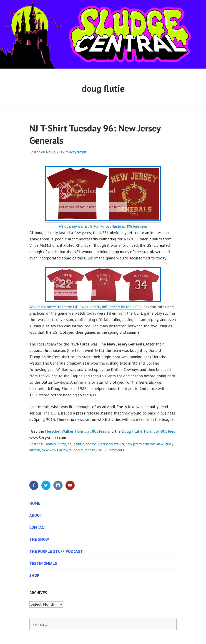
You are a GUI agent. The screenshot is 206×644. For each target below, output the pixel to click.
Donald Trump (55, 444)
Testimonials (43, 563)
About (36, 515)
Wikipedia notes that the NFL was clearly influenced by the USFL (86, 307)
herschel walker (112, 444)
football (92, 444)
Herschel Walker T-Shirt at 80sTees (76, 431)
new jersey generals (141, 444)
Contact (38, 527)
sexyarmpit (78, 152)
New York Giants (54, 450)
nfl (70, 450)
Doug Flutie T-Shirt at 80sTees (148, 431)
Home (35, 503)
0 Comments (114, 450)
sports (79, 450)
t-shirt (90, 450)
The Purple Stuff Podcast (56, 551)
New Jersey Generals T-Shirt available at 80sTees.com (103, 226)
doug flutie (76, 444)
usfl (99, 450)
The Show (39, 539)
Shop (34, 575)
